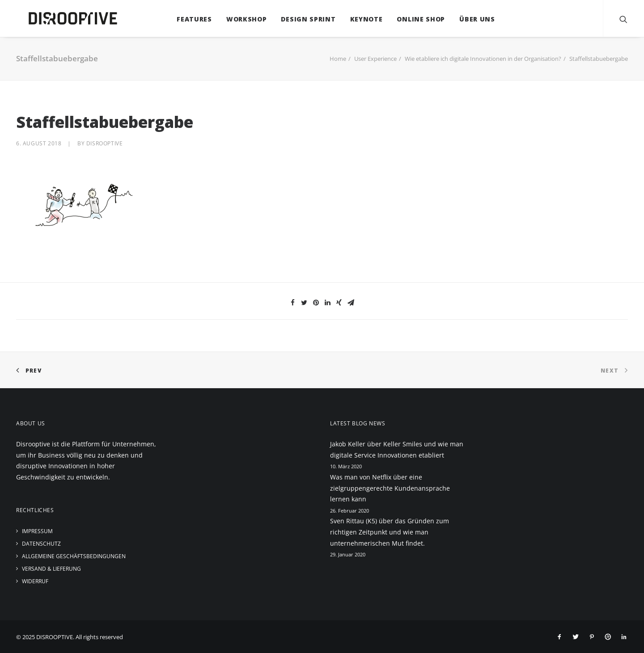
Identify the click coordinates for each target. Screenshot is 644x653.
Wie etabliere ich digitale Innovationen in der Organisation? (483, 59)
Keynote (360, 19)
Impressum (37, 531)
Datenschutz (41, 544)
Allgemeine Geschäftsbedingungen (74, 556)
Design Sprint (302, 19)
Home (338, 59)
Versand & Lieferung (51, 569)
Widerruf (35, 581)
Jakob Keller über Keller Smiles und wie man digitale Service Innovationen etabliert (397, 449)
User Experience (375, 59)
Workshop (240, 19)
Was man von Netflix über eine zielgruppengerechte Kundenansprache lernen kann (390, 488)
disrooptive (105, 143)
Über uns (471, 19)
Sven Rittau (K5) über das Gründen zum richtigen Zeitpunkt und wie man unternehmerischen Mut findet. (390, 532)
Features (188, 19)
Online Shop (415, 19)
